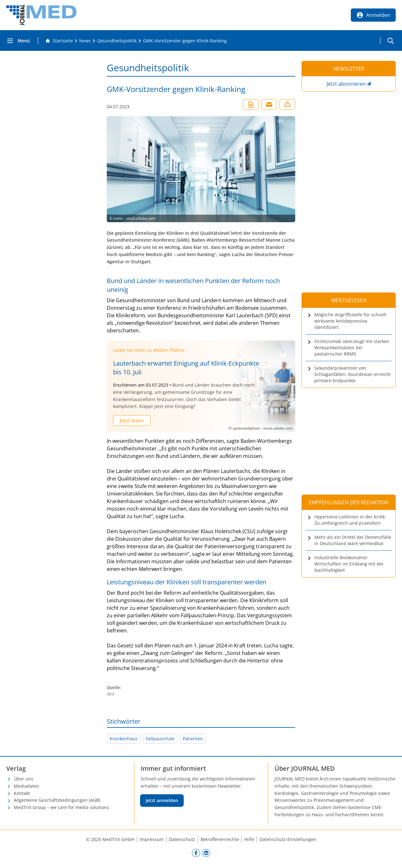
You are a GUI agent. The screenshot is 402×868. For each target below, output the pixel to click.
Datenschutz (182, 839)
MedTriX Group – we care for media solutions (61, 807)
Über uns (24, 779)
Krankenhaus (124, 739)
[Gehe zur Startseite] (59, 41)
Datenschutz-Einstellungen (288, 839)
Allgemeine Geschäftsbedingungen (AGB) (57, 800)
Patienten (193, 739)
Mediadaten (27, 786)
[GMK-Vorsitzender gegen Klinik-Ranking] (185, 41)
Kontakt (22, 793)
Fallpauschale (160, 739)
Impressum (152, 839)
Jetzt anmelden (162, 800)
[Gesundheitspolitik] (117, 41)
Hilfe (249, 839)
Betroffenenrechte (220, 839)
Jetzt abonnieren (346, 84)
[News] (85, 41)
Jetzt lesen (132, 421)
